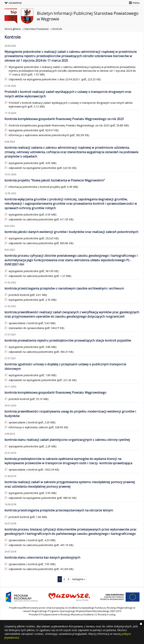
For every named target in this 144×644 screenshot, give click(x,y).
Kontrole (57, 29)
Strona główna (13, 29)
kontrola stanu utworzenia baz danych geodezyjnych (42, 557)
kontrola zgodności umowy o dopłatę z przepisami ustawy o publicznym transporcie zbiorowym (65, 366)
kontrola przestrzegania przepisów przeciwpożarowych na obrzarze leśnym (59, 510)
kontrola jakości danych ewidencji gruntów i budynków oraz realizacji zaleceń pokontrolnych (71, 232)
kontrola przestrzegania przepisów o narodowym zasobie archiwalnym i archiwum (64, 288)
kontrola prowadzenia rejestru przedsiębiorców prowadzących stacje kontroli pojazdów (68, 340)
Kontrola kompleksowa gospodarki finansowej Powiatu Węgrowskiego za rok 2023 (64, 119)
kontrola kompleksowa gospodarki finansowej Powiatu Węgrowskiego (55, 393)
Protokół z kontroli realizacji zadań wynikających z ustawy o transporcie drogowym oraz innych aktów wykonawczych (68, 94)
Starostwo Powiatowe (37, 29)
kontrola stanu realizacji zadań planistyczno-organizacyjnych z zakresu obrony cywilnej (67, 440)
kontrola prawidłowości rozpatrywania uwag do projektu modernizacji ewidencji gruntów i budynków (70, 414)
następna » (79, 579)
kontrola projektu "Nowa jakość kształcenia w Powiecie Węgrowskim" (55, 180)
